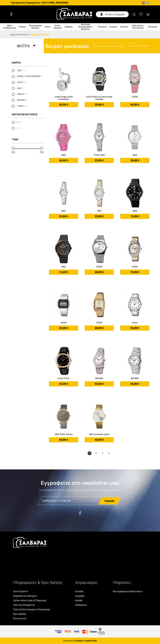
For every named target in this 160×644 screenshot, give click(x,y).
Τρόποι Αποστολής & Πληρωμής (30, 600)
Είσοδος (79, 591)
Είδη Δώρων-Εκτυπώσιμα (138, 27)
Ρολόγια (22, 27)
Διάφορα (69, 27)
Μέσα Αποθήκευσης (10, 27)
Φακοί (48, 27)
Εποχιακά (152, 27)
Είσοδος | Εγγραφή (115, 14)
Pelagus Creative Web (86, 641)
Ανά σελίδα (143, 46)
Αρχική (14, 34)
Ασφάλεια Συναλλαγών (25, 596)
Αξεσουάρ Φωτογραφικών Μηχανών (85, 27)
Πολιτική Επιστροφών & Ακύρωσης (32, 609)
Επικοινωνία (20, 618)
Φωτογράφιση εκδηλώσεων (128, 591)
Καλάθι (79, 600)
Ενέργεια (124, 27)
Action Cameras (57, 27)
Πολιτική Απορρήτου (24, 605)
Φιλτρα (23, 46)
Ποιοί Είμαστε (20, 591)
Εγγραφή (80, 596)
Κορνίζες (113, 27)
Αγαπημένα (81, 605)
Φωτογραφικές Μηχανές (35, 27)
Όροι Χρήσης (20, 614)
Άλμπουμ (102, 27)
